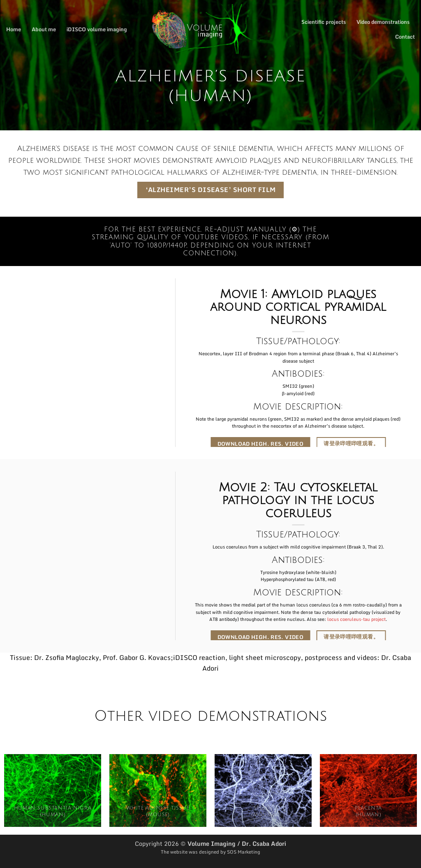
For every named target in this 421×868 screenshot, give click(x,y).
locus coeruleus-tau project (356, 619)
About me (44, 29)
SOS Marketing (244, 852)
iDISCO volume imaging (97, 29)
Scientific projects (324, 22)
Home (14, 29)
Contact (405, 37)
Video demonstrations (383, 22)
